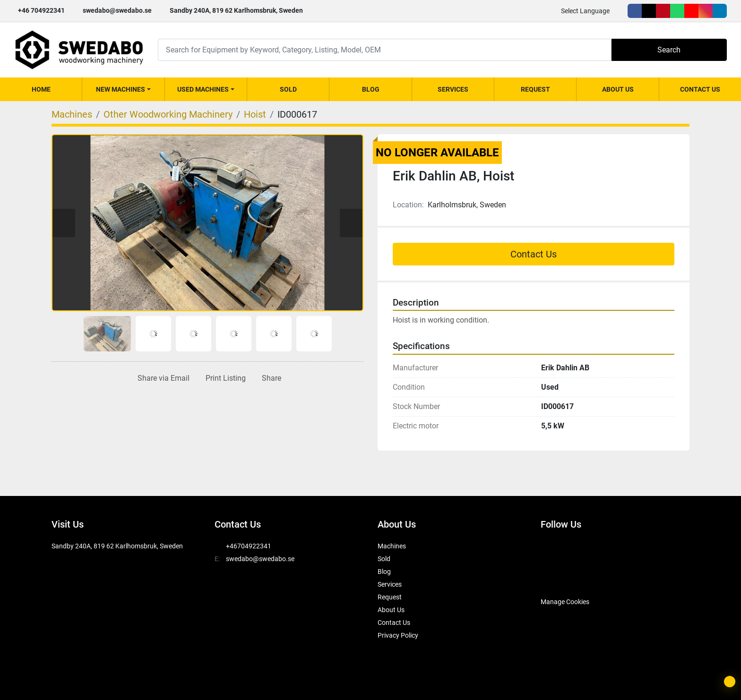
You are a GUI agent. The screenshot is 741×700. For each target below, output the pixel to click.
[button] (123, 89)
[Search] (385, 50)
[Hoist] (255, 114)
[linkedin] (720, 11)
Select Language (585, 11)
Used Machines (203, 89)
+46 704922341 (41, 10)
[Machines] (72, 114)
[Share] (270, 378)
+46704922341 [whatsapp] (249, 546)
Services (453, 89)
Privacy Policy (398, 635)
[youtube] (691, 11)
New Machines (121, 89)
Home (41, 89)
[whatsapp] (677, 11)
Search (669, 50)
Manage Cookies (565, 602)
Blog (371, 89)
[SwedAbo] (558, 578)
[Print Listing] (224, 378)
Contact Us (700, 89)
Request (535, 89)
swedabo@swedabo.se (117, 10)
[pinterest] (663, 11)
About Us (618, 89)
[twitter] (649, 11)
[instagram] (706, 11)
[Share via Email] (162, 378)
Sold (288, 89)
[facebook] (635, 11)
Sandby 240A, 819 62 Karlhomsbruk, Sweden (236, 10)
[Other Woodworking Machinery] (168, 114)
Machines (392, 546)
